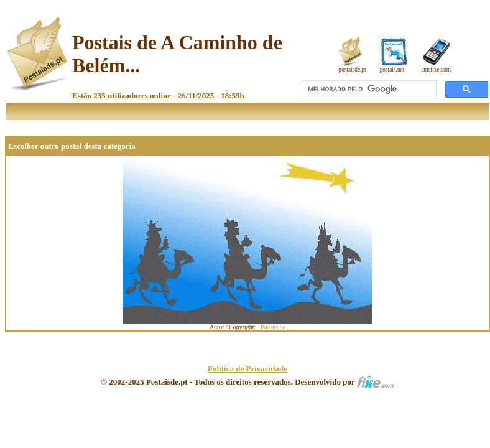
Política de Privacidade (247, 369)
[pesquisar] (368, 90)
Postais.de (273, 327)
